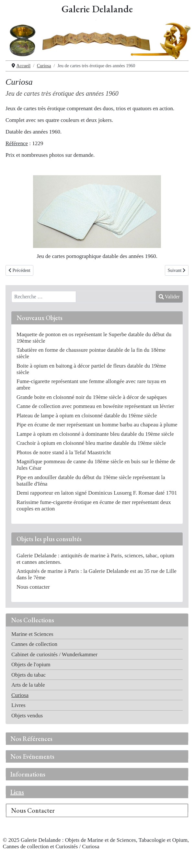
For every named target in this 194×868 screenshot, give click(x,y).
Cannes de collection (34, 644)
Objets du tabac (29, 675)
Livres (18, 705)
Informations (28, 774)
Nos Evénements (32, 756)
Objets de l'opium (31, 664)
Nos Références (31, 739)
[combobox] (44, 297)
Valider (169, 297)
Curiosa (20, 695)
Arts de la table (28, 685)
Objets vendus (27, 716)
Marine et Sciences (32, 634)
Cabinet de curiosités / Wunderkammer (54, 654)
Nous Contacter (33, 810)
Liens (17, 792)
